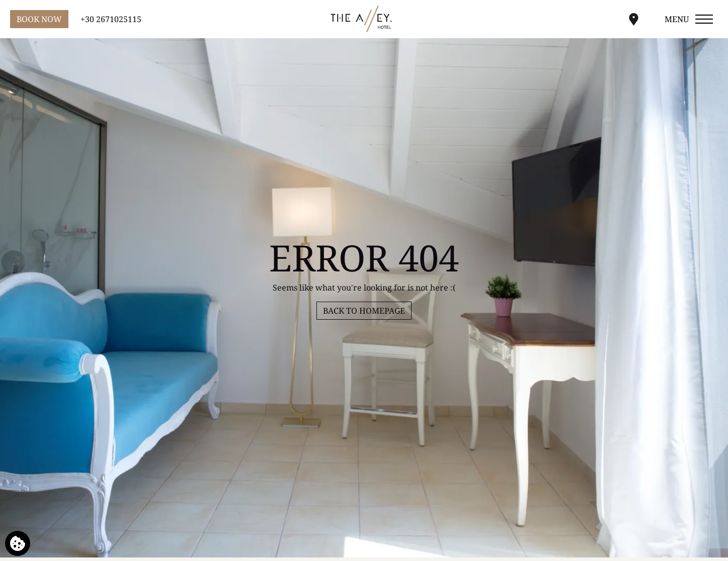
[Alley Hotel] (364, 19)
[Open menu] (690, 19)
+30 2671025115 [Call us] (111, 19)
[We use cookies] (18, 543)
